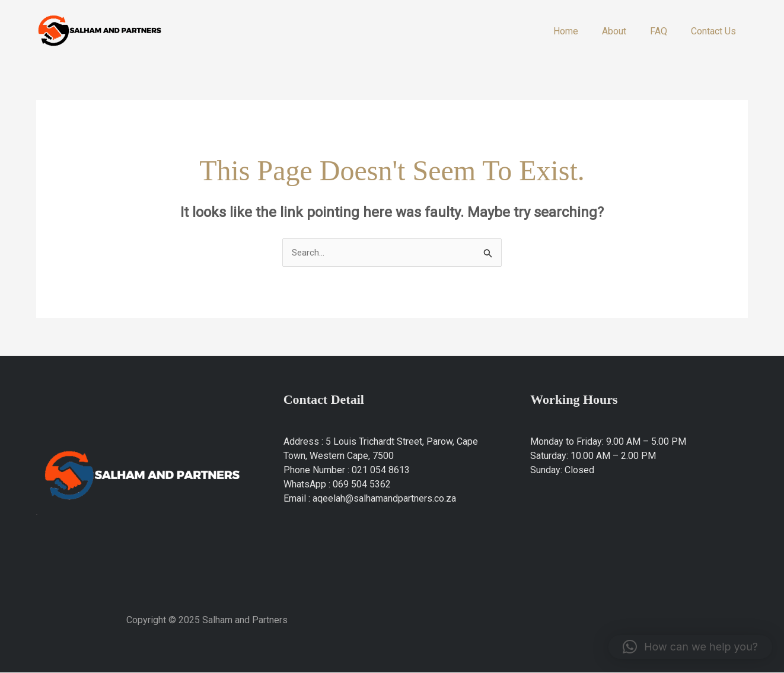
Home (582, 31)
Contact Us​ (716, 31)
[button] (690, 647)
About (626, 31)
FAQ (666, 31)
